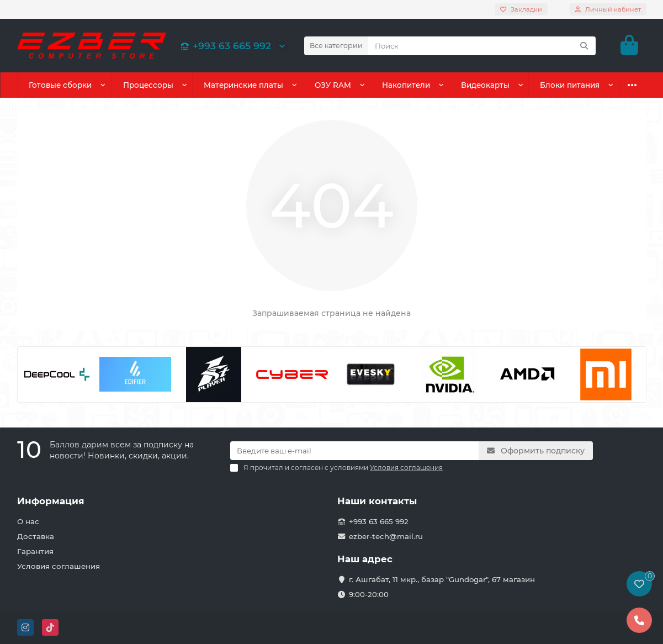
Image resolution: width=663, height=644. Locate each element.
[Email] (354, 451)
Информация (51, 501)
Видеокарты (485, 85)
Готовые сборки (60, 85)
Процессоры (148, 85)
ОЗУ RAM (333, 85)
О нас (28, 521)
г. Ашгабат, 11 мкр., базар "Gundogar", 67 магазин (442, 579)
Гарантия (35, 551)
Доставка (36, 536)
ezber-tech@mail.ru (386, 536)
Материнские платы (243, 85)
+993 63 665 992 (224, 46)
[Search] (482, 46)
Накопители (406, 85)
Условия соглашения (59, 566)
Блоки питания (570, 85)
